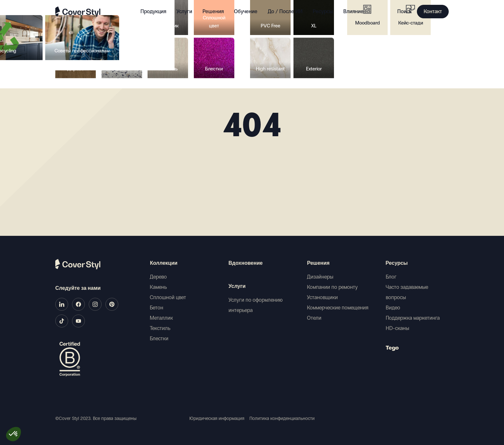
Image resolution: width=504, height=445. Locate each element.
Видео (393, 308)
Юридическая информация (217, 418)
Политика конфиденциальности (282, 418)
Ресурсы (397, 263)
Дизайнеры (320, 277)
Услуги (184, 11)
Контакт (433, 11)
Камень (158, 287)
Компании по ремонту (332, 287)
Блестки (159, 338)
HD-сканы (397, 328)
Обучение (246, 11)
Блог (391, 277)
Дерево (158, 277)
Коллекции (164, 263)
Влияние (353, 11)
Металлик (161, 318)
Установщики (322, 297)
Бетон (157, 308)
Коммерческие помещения (338, 308)
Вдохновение (246, 263)
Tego (392, 348)
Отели (314, 318)
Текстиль (160, 328)
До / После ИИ (285, 11)
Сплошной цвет (168, 297)
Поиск (405, 11)
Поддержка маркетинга (413, 318)
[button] (14, 434)
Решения (318, 263)
